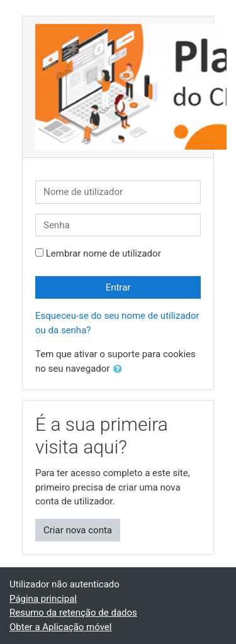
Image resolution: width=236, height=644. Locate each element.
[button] (120, 369)
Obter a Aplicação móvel (60, 627)
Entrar (118, 287)
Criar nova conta (78, 530)
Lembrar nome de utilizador (104, 253)
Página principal (43, 599)
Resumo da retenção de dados (73, 613)
